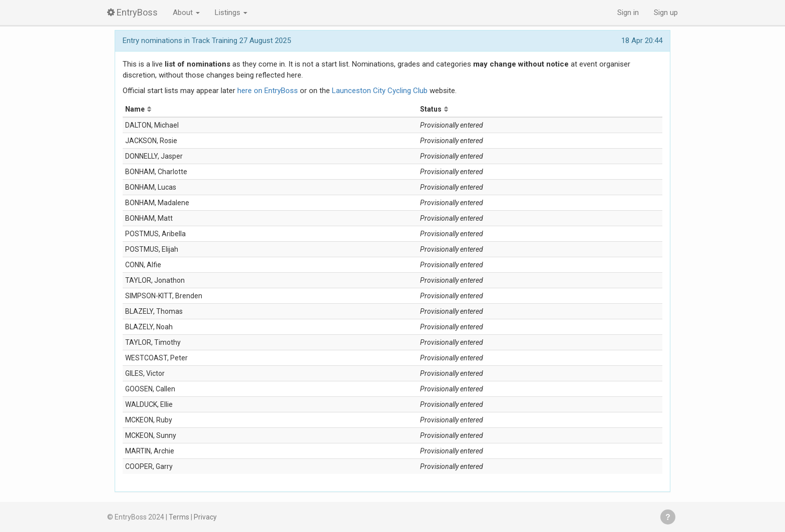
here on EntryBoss (268, 91)
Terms (179, 517)
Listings (231, 13)
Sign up (666, 13)
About (186, 13)
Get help (668, 517)
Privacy (205, 517)
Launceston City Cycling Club (380, 91)
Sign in (628, 13)
